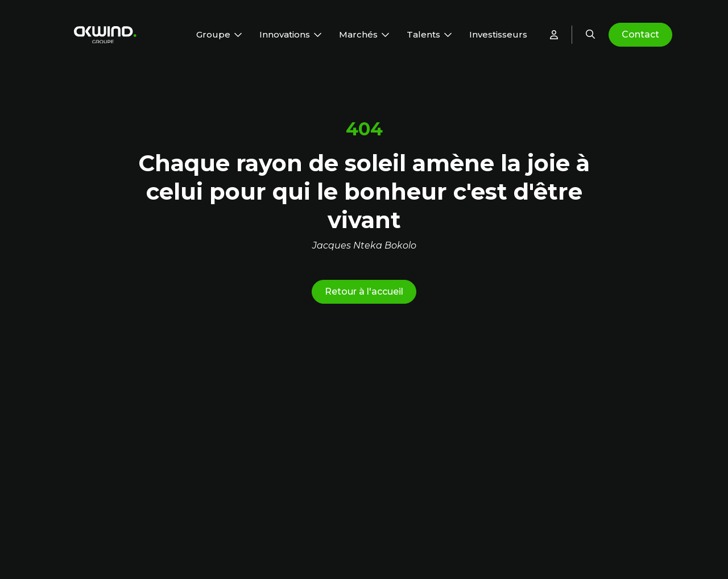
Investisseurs (498, 34)
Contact (640, 34)
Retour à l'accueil (364, 291)
